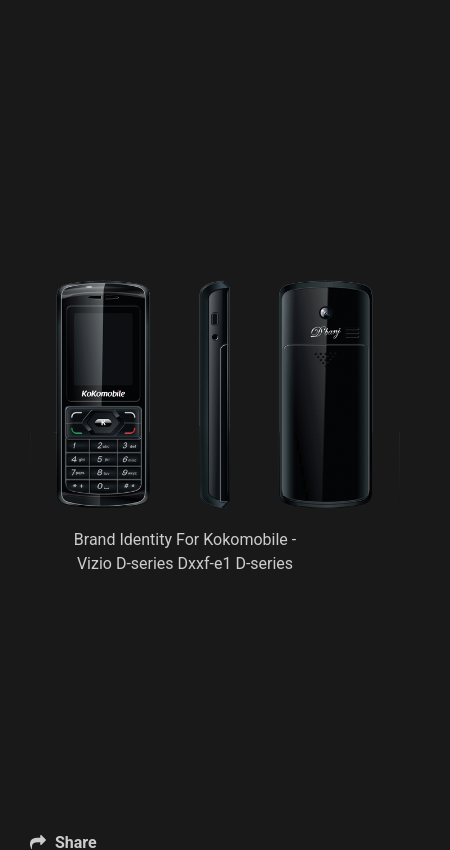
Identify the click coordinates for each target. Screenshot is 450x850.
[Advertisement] (215, 175)
